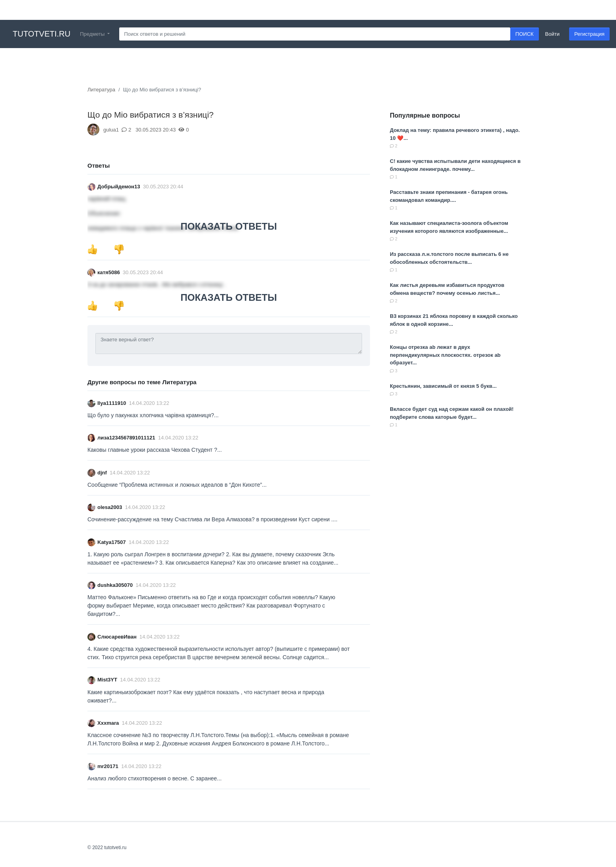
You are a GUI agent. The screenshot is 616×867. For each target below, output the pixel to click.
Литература (101, 90)
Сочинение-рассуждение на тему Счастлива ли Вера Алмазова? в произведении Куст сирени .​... (212, 519)
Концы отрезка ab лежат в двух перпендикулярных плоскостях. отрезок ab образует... (445, 355)
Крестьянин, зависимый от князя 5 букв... (443, 386)
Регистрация (589, 34)
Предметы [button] (93, 34)
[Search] (315, 34)
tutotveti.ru (42, 34)
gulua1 (111, 130)
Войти (552, 34)
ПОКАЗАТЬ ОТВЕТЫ (229, 226)
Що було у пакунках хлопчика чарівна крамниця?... (153, 415)
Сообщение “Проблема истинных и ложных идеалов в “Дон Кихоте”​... (177, 485)
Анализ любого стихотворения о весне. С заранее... (155, 778)
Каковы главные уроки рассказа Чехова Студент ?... (155, 450)
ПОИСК (525, 34)
